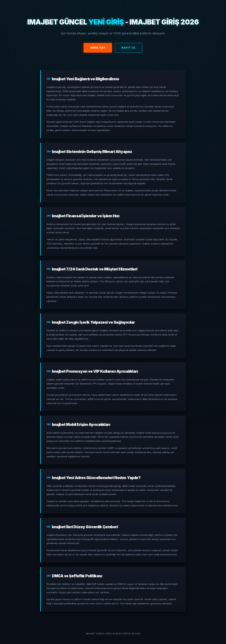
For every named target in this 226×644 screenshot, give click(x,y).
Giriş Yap (98, 48)
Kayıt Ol (129, 48)
